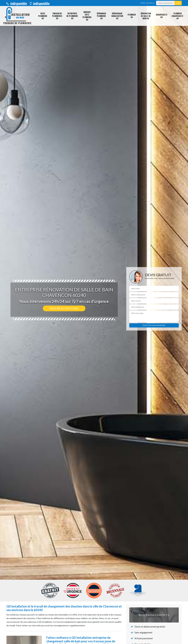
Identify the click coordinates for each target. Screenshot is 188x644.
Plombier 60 (132, 16)
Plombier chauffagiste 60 (177, 16)
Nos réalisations (64, 308)
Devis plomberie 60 (43, 16)
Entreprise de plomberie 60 (72, 16)
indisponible (17, 3)
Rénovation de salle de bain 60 (146, 16)
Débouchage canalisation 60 (117, 16)
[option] (94, 322)
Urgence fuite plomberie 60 (87, 16)
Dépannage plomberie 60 (101, 16)
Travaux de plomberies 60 (57, 16)
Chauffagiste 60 (162, 16)
